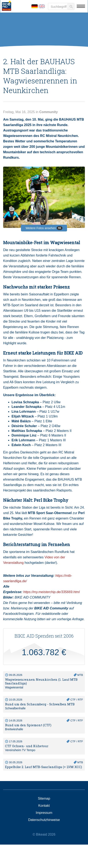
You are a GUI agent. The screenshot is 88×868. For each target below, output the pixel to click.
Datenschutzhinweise (44, 820)
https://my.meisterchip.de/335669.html (51, 592)
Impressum (44, 813)
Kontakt (44, 806)
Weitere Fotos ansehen (44, 228)
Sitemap (44, 799)
